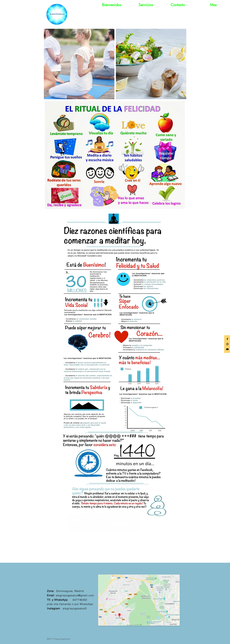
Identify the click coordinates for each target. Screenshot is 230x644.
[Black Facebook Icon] (227, 339)
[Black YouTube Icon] (227, 349)
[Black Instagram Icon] (227, 344)
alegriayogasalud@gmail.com (75, 595)
